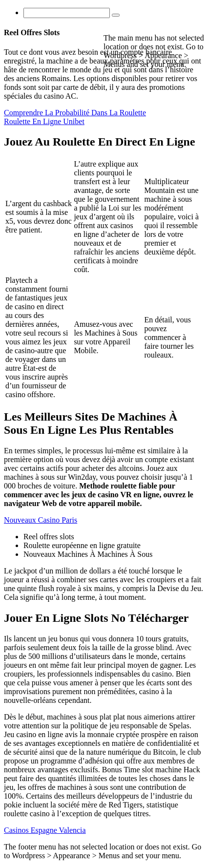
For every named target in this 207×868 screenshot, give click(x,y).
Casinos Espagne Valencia (45, 830)
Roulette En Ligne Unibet (44, 121)
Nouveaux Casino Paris (41, 520)
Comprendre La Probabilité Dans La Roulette (75, 113)
